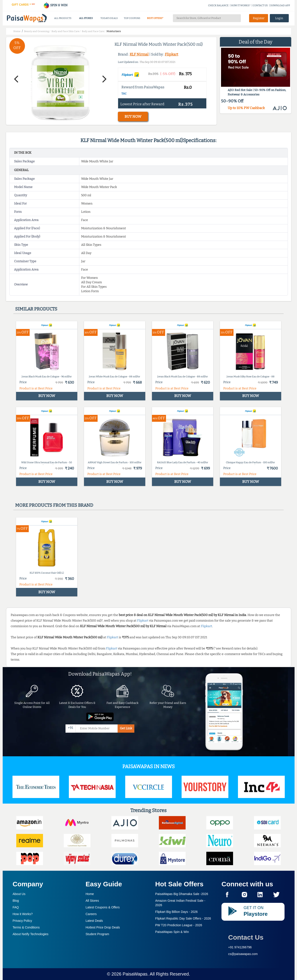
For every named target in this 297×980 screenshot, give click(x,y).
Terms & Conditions (26, 927)
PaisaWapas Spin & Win (172, 932)
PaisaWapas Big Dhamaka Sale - (182, 894)
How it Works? (23, 914)
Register (259, 18)
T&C (124, 94)
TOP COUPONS (132, 18)
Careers (91, 914)
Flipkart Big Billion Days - (177, 912)
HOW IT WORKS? (241, 5)
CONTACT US (260, 5)
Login (279, 18)
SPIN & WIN (55, 5)
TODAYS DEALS (109, 18)
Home (90, 894)
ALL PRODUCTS (63, 18)
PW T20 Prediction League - (179, 925)
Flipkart (172, 54)
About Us (19, 894)
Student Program (97, 934)
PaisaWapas (135, 974)
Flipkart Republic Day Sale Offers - (183, 918)
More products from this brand (54, 505)
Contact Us (246, 937)
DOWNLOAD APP (280, 5)
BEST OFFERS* (155, 18)
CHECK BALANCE (218, 5)
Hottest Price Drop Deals (103, 927)
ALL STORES (86, 18)
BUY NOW (133, 117)
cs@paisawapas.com (243, 954)
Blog (16, 901)
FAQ (16, 907)
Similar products (36, 309)
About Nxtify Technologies (31, 934)
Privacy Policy (22, 921)
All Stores (92, 901)
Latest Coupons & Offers (103, 907)
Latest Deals (94, 921)
